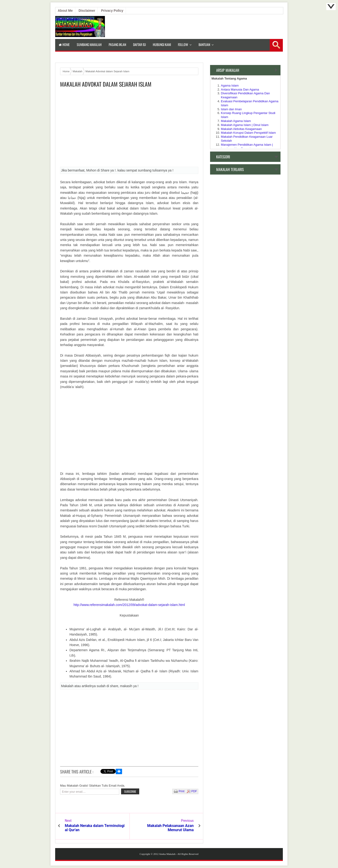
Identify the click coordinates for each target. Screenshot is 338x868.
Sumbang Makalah (89, 44)
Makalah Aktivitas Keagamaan (241, 129)
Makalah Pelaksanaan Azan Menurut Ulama (170, 828)
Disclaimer (87, 11)
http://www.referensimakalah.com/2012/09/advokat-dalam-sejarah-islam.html (129, 605)
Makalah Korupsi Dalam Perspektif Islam (248, 133)
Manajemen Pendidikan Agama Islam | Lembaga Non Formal (247, 147)
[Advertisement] (129, 129)
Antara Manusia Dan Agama (240, 89)
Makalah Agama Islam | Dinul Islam (245, 125)
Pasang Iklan (117, 44)
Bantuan (204, 44)
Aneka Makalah (167, 854)
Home (64, 44)
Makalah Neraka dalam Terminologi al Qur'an (95, 828)
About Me (65, 11)
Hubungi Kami (162, 44)
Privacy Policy (112, 11)
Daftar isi (139, 44)
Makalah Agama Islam (236, 121)
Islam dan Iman (231, 109)
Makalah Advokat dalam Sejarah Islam (106, 84)
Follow (183, 44)
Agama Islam (230, 86)
